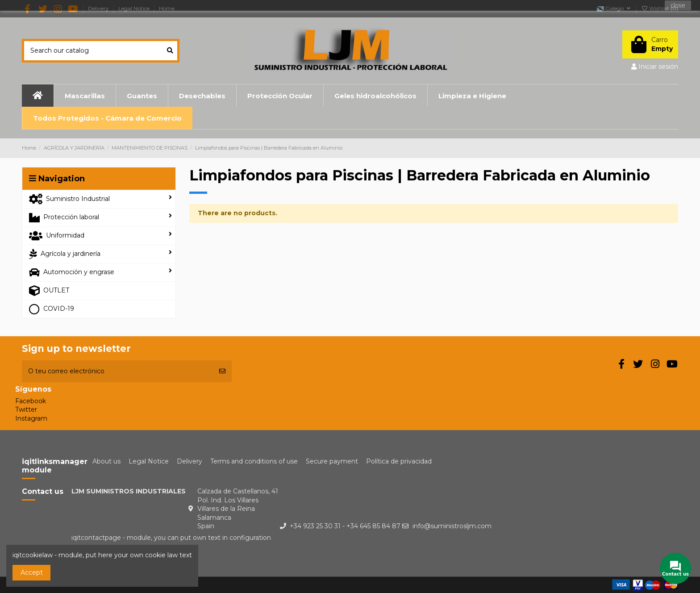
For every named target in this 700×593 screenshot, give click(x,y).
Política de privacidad (399, 461)
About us (106, 461)
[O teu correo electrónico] (117, 371)
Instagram (31, 418)
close (678, 5)
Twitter (26, 409)
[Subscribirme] (222, 371)
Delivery (190, 461)
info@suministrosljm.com (452, 526)
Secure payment (332, 461)
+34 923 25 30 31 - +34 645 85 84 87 (345, 526)
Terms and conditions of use (254, 461)
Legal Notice (149, 461)
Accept (32, 572)
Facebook (31, 401)
